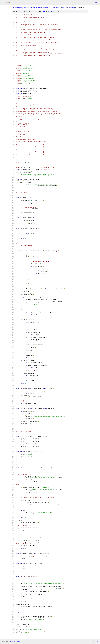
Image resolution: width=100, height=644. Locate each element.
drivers (65, 8)
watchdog (71, 8)
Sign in (97, 2)
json (97, 642)
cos (13, 8)
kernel (26, 8)
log (48, 11)
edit (57, 11)
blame (52, 11)
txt (93, 642)
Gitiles (9, 642)
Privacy (14, 642)
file (44, 11)
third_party (19, 8)
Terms (18, 642)
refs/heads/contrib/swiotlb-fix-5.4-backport (45, 8)
